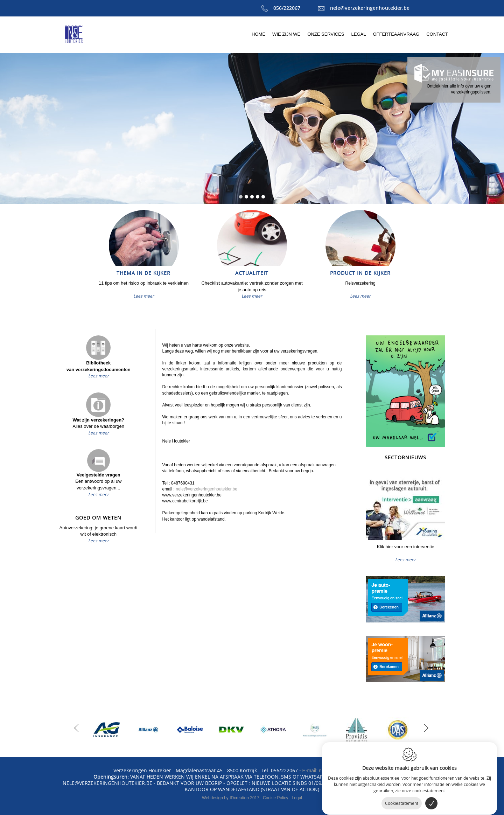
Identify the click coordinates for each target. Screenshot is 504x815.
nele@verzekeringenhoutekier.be (364, 8)
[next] (425, 727)
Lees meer (144, 296)
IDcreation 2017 (231, 798)
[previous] (76, 727)
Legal (297, 798)
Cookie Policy (276, 798)
